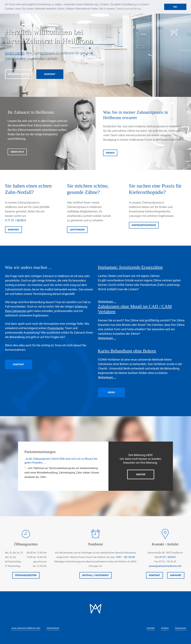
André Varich (15, 53)
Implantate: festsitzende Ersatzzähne (130, 267)
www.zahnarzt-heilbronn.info (26, 628)
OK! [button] (175, 7)
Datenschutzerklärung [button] (128, 9)
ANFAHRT (176, 575)
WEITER (141, 474)
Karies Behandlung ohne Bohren (127, 351)
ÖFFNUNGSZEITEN (19, 74)
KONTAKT (50, 74)
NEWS (111, 392)
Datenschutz (53, 628)
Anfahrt (165, 628)
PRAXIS (110, 153)
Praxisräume (55, 328)
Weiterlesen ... (107, 302)
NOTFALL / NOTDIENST (95, 575)
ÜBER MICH (17, 152)
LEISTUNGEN (77, 230)
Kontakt (151, 628)
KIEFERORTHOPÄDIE (144, 225)
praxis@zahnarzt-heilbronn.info (165, 566)
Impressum (181, 628)
